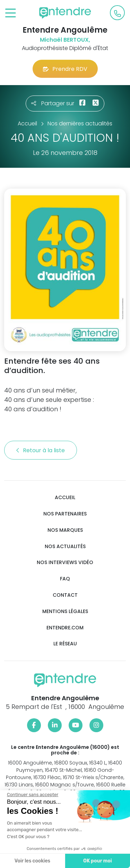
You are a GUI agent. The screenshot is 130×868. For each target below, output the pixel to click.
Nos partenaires (65, 514)
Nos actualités (65, 547)
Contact (65, 595)
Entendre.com (65, 628)
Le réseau (65, 644)
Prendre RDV (65, 69)
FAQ (65, 579)
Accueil (65, 498)
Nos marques (65, 530)
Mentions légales (65, 611)
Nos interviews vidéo (65, 563)
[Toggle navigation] (11, 13)
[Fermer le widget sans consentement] (33, 795)
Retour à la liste (41, 450)
